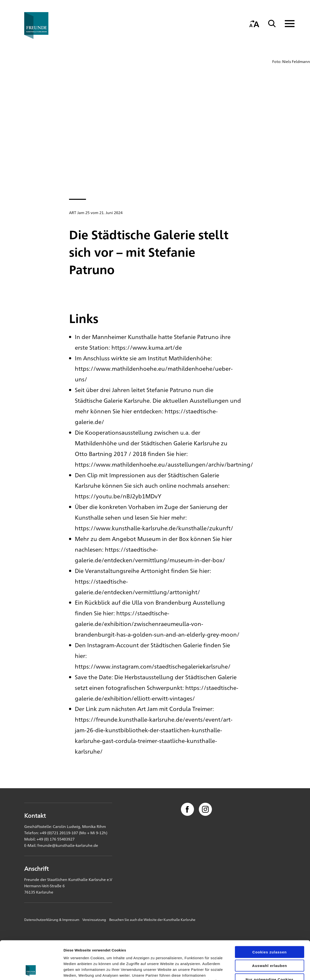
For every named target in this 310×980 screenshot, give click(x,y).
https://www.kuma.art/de (147, 347)
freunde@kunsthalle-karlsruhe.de (68, 845)
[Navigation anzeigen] (287, 24)
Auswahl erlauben (270, 930)
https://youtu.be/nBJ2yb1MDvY (118, 496)
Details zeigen (258, 970)
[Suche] (272, 24)
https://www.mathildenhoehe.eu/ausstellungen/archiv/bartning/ (164, 464)
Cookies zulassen (270, 916)
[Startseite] (47, 26)
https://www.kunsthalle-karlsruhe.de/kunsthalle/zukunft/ (154, 528)
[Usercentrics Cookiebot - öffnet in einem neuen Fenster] (31, 971)
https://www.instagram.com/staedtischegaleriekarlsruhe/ (153, 666)
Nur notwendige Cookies (270, 943)
